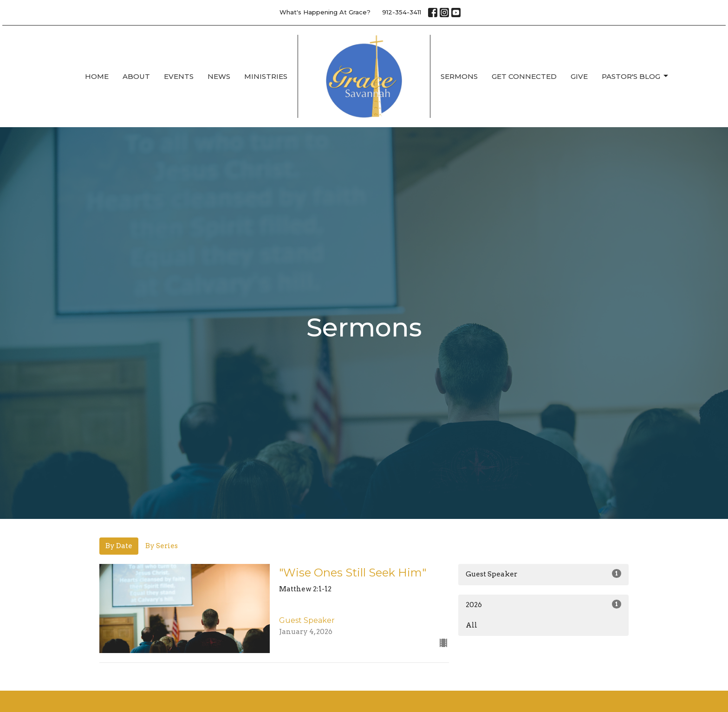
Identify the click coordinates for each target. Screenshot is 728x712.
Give (579, 76)
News (219, 76)
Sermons (459, 76)
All (471, 625)
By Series (162, 546)
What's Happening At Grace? (325, 12)
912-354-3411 (402, 12)
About (136, 76)
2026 (543, 604)
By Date (119, 546)
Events (179, 76)
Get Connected (524, 76)
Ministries (266, 76)
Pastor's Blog (636, 76)
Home (97, 76)
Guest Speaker (543, 574)
